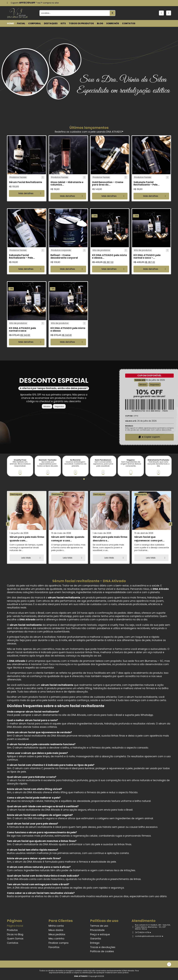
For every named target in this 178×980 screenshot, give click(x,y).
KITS (63, 23)
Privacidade (97, 930)
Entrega (95, 943)
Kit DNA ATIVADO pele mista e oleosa (68, 329)
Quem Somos (15, 939)
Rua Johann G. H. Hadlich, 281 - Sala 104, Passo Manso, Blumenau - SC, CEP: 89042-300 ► (153, 927)
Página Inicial (15, 926)
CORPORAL (35, 23)
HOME (10, 23)
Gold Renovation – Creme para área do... (108, 184)
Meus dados (56, 930)
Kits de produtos (101, 250)
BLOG (100, 23)
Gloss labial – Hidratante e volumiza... (67, 184)
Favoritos (54, 947)
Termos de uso (99, 926)
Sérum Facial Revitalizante (25, 182)
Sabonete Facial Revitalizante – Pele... (147, 184)
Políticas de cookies (102, 951)
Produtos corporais (61, 250)
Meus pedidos (57, 934)
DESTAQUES (51, 23)
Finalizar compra (58, 943)
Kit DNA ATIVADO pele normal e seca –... (147, 256)
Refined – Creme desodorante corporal (64, 256)
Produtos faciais (18, 177)
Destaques (16, 494)
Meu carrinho (56, 939)
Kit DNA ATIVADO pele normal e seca (22, 329)
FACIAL (21, 23)
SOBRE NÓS (113, 23)
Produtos (12, 930)
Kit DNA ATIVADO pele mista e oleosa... (109, 256)
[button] (27, 193)
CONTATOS (129, 23)
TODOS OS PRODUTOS (81, 23)
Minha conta (56, 926)
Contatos (13, 943)
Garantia (96, 939)
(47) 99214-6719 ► (143, 932)
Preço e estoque (100, 934)
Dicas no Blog (15, 934)
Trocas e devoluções (103, 947)
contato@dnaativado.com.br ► (149, 936)
